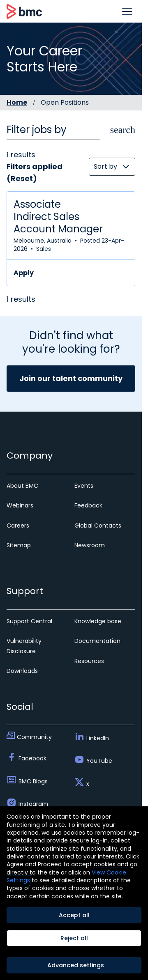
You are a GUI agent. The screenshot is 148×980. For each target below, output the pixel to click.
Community (34, 737)
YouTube (99, 761)
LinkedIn (98, 738)
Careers (18, 526)
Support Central (29, 621)
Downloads (22, 671)
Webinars (20, 505)
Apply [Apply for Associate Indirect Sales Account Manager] (24, 273)
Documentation (97, 641)
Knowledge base (98, 621)
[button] (127, 11)
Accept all (74, 915)
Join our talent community (71, 378)
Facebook (32, 758)
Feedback (88, 505)
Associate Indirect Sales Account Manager (58, 217)
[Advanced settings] (74, 965)
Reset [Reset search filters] (22, 178)
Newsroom (90, 545)
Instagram (33, 804)
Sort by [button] (105, 166)
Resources (89, 661)
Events (84, 486)
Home (17, 103)
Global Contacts (98, 526)
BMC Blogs (33, 781)
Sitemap (19, 545)
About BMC (22, 486)
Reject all (74, 938)
